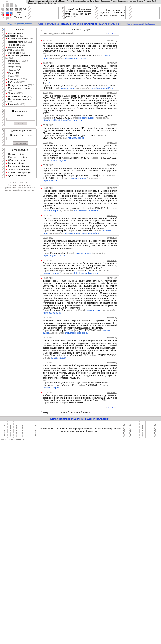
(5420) (23, 53)
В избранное (150, 24)
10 (115, 34)
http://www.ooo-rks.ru (75, 58)
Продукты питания (18, 85)
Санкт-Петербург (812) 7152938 (72, 330)
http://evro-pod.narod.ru (86, 273)
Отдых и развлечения (19, 99)
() (112, 41)
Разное (12, 104)
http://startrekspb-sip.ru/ (76, 333)
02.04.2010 (48, 363)
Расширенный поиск (19, 166)
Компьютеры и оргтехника (14, 49)
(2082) (31, 85)
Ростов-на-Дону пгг (64, 310)
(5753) (29, 39)
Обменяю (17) (14, 70)
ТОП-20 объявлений (19, 169)
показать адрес (68, 88)
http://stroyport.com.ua (54, 255)
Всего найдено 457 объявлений (58, 33)
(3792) (9, 90)
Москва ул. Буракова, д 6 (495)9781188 (80, 208)
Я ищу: (21, 116)
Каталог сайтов (16, 163)
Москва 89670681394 (63, 403)
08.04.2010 (48, 188)
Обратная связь (16, 160)
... (105, 34)
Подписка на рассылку (20, 130)
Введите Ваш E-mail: (21, 135)
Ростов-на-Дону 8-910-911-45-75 (73, 56)
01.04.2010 (48, 393)
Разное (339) (14, 76)
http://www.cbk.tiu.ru (53, 180)
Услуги (12, 93)
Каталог (20, 30)
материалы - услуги (81, 30)
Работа (12, 82)
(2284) (20, 50)
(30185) (19, 93)
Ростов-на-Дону (59, 253)
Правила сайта (16, 154)
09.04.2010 (48, 125)
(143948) (20, 104)
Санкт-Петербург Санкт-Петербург (72, 230)
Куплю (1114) (14, 64)
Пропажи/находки (17, 96)
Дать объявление (17, 175)
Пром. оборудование (19, 55)
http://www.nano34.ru (102, 88)
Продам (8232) (15, 67)
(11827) (23, 45)
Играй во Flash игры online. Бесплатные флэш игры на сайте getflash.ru (78, 13)
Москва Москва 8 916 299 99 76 (76, 271)
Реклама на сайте (17, 157)
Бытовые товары (17, 39)
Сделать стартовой (135, 24)
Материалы (14, 61)
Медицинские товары (19, 88)
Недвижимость (16, 42)
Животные (14, 53)
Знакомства (14, 79)
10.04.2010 (48, 93)
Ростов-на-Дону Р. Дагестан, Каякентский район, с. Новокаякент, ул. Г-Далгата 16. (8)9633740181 (77, 384)
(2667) (22, 36)
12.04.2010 (48, 41)
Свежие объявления (49, 24)
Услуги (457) (14, 73)
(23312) (9, 58)
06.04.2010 (48, 278)
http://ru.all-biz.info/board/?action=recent (63, 120)
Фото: (46, 53)
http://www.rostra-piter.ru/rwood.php (82, 233)
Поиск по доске (20, 111)
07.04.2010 (48, 260)
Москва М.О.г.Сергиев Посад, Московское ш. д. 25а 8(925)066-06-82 (77, 117)
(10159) (24, 61)
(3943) (9, 101)
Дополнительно (20, 150)
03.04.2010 (48, 338)
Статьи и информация (20, 172)
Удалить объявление (110, 24)
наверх (46, 413)
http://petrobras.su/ (52, 313)
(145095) (20, 82)
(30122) (28, 42)
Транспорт (14, 45)
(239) (29, 96)
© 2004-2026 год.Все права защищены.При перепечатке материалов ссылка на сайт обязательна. (19, 186)
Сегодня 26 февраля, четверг (19, 24)
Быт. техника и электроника (14, 35)
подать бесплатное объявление (76, 412)
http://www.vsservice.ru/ (86, 210)
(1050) (24, 79)
